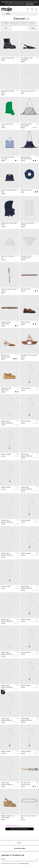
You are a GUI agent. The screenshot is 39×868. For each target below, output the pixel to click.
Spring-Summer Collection (19, 23)
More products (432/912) (20, 829)
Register (36, 859)
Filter (33, 28)
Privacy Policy (25, 863)
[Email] (19, 859)
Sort (6, 28)
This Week (5, 23)
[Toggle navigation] (36, 9)
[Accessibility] (3, 692)
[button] (28, 9)
